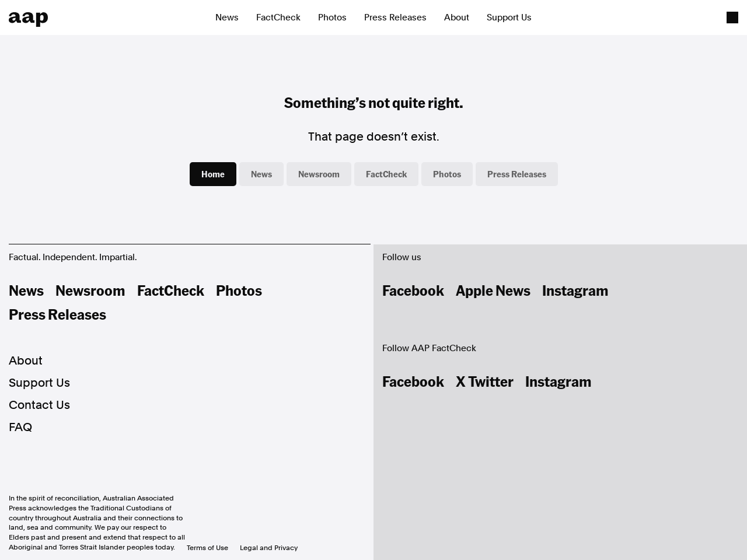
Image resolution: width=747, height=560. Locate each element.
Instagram (575, 290)
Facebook (413, 290)
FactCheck (278, 17)
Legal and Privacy (269, 548)
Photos (332, 17)
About (457, 17)
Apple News (493, 290)
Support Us (509, 17)
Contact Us (39, 405)
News (227, 17)
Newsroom (319, 174)
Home (213, 174)
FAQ (20, 427)
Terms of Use (207, 548)
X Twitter (485, 381)
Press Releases (395, 17)
